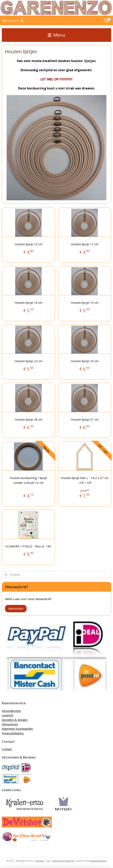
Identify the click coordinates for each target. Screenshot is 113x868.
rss (48, 861)
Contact (7, 749)
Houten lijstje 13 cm (85, 244)
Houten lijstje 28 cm (28, 419)
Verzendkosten (11, 711)
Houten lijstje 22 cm (28, 361)
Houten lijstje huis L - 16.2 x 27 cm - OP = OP (85, 480)
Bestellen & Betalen (15, 720)
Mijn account (13, 20)
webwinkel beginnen (63, 861)
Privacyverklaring (13, 733)
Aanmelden (16, 608)
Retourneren (10, 724)
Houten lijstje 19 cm (85, 303)
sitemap (40, 861)
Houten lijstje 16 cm (28, 303)
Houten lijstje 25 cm (85, 361)
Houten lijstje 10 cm (28, 244)
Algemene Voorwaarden (17, 729)
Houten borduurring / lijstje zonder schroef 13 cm (28, 480)
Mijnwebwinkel (98, 861)
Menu (56, 35)
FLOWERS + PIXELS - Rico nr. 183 (28, 546)
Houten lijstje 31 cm (85, 419)
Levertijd (7, 715)
